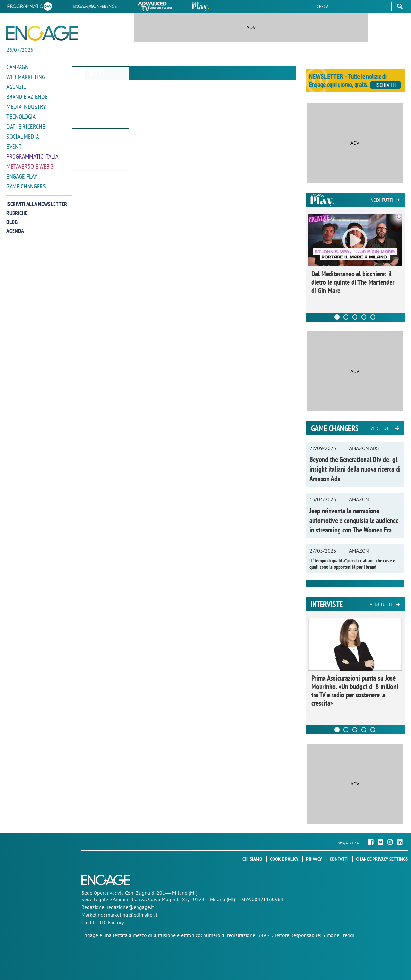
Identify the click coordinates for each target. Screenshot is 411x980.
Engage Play (22, 173)
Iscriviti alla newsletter (37, 200)
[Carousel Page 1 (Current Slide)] (337, 317)
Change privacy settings (382, 859)
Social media (23, 134)
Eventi (15, 144)
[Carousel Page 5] (373, 317)
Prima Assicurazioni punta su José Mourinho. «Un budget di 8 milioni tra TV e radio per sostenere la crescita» (355, 691)
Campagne (19, 67)
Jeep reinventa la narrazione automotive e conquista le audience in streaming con (354, 520)
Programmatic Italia (32, 153)
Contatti (339, 859)
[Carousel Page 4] (364, 317)
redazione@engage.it (130, 907)
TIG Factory (111, 922)
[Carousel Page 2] (346, 317)
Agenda (15, 227)
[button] (400, 6)
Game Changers (26, 182)
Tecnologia (21, 115)
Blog (12, 218)
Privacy (314, 859)
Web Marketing (26, 76)
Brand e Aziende (27, 96)
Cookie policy (284, 859)
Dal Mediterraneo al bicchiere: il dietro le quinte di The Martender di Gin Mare (353, 282)
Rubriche (17, 209)
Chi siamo (252, 859)
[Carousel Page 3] (355, 317)
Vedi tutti (382, 200)
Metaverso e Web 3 (30, 163)
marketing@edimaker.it (132, 915)
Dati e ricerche (26, 125)
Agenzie (16, 86)
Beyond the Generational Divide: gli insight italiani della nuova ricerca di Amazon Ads (355, 469)
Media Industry (26, 105)
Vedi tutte (382, 604)
